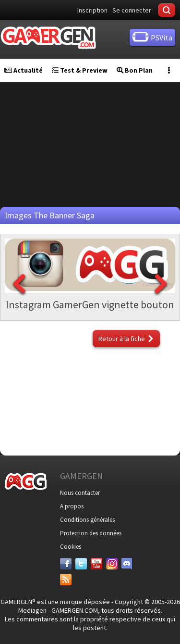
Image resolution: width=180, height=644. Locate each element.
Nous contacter (80, 493)
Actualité (24, 70)
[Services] (66, 580)
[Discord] (127, 564)
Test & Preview (80, 70)
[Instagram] (112, 564)
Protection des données (91, 533)
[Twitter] (81, 564)
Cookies (71, 547)
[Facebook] (66, 564)
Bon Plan (135, 70)
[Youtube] (96, 564)
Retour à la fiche (122, 339)
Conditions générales (87, 520)
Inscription (92, 10)
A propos (72, 506)
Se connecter (132, 10)
